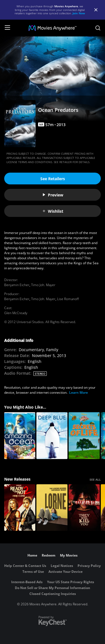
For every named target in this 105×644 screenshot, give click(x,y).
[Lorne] (52, 508)
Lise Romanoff (68, 299)
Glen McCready (16, 313)
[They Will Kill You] (84, 508)
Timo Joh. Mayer (43, 285)
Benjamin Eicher (17, 285)
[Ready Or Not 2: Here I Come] (20, 508)
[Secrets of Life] (84, 436)
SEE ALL (95, 479)
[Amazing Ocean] (20, 436)
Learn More (79, 392)
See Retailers (53, 179)
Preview (53, 195)
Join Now (79, 13)
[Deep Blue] (52, 436)
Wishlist (53, 211)
